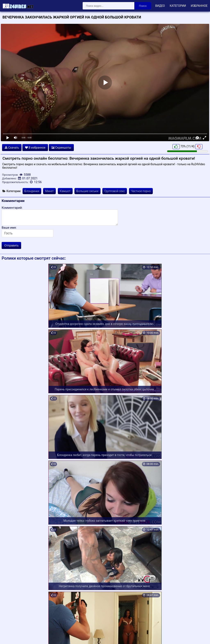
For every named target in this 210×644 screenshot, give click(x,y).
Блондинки (32, 191)
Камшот (65, 191)
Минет (49, 191)
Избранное (199, 6)
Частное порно (141, 191)
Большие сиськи (87, 191)
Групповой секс (115, 191)
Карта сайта (9, 636)
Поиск (143, 6)
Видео (160, 6)
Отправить (11, 245)
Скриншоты (61, 148)
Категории (178, 6)
